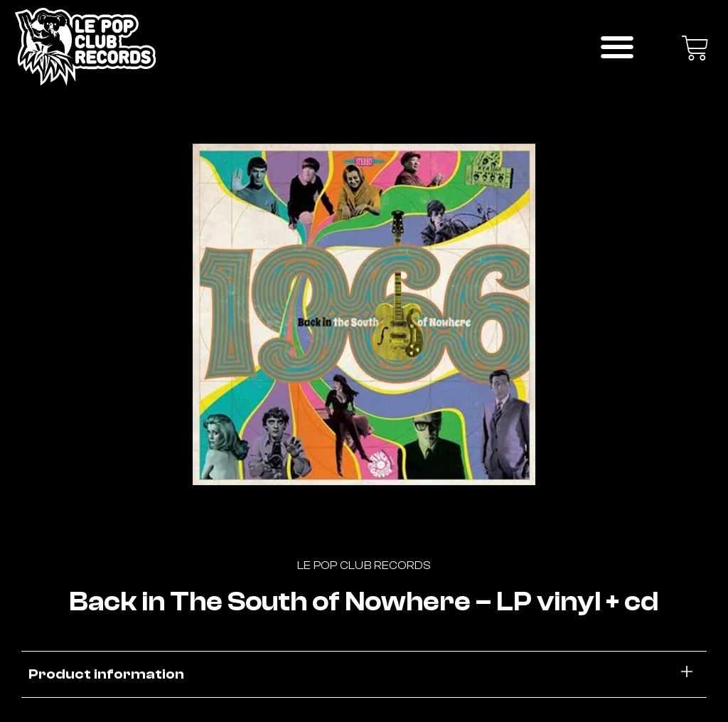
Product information (106, 674)
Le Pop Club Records (364, 566)
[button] (617, 47)
